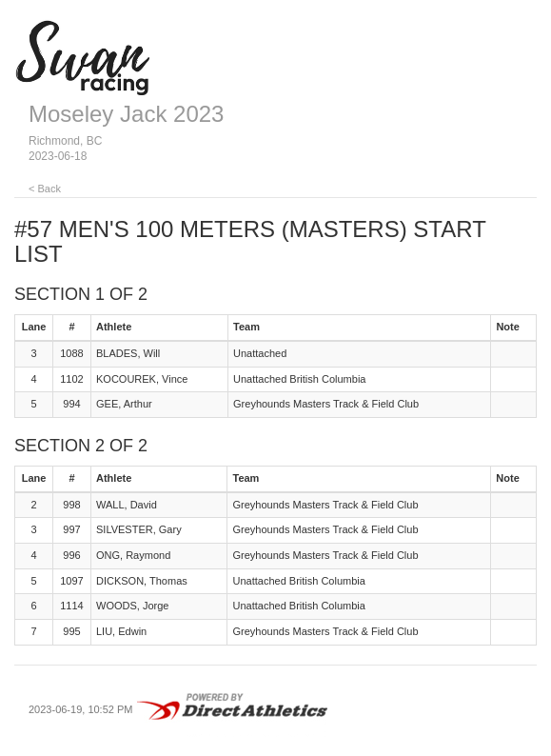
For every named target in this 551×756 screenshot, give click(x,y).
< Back (45, 189)
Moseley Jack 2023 (126, 114)
